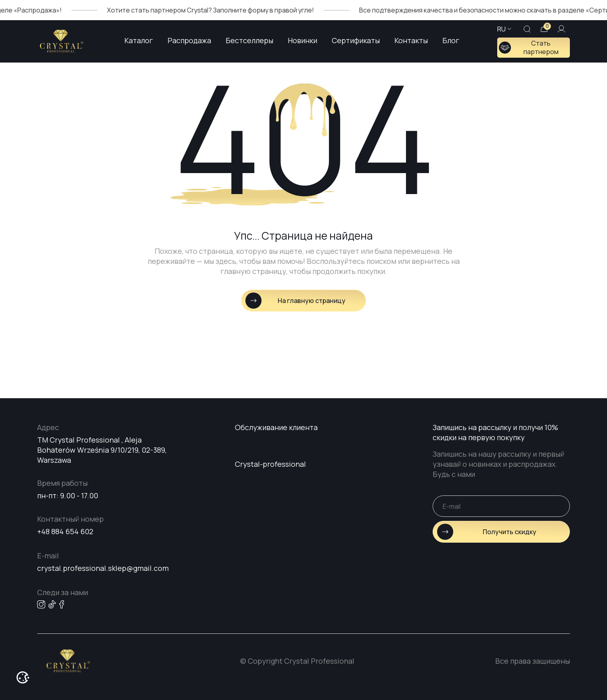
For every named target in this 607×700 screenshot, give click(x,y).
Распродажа (189, 40)
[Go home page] (62, 41)
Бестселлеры (249, 40)
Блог (451, 40)
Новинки (302, 40)
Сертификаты (356, 40)
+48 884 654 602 (65, 531)
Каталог (139, 40)
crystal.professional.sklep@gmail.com (103, 568)
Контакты (411, 40)
